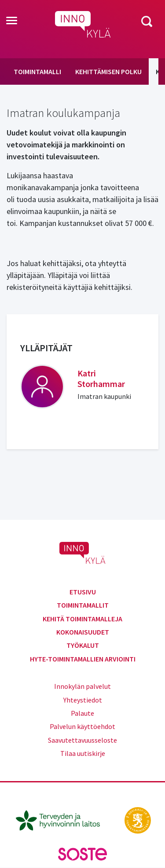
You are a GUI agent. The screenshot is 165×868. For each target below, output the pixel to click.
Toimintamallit (83, 605)
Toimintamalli (37, 71)
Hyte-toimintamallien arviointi (83, 659)
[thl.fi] (62, 819)
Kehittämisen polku (108, 71)
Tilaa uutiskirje (83, 753)
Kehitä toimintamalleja (82, 619)
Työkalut (83, 645)
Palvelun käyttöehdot (82, 726)
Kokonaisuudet (83, 632)
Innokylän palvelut (82, 686)
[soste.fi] (83, 853)
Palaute (82, 713)
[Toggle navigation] (12, 21)
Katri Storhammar (101, 378)
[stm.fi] (138, 819)
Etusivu (83, 592)
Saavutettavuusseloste (82, 740)
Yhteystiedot (83, 700)
